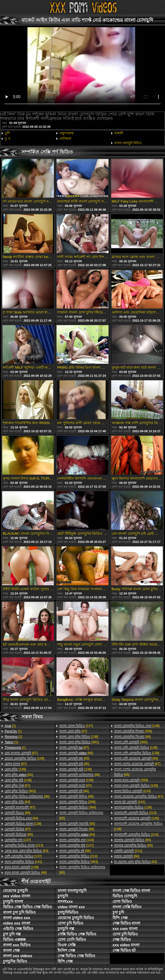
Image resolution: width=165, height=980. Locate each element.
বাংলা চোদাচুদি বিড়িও (128, 143)
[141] (23, 862)
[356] (133, 731)
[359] (131, 780)
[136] (136, 748)
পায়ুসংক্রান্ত (66, 133)
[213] (24, 845)
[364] (78, 807)
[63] (17, 802)
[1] (10, 726)
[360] (131, 742)
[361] (79, 742)
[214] (136, 835)
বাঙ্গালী (119, 133)
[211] (128, 851)
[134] (77, 840)
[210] (133, 791)
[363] (79, 862)
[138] (23, 824)
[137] (18, 840)
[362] (20, 791)
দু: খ (7, 139)
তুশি (7, 133)
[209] (77, 802)
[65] (19, 775)
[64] (21, 818)
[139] (24, 758)
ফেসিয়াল (65, 139)
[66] (27, 797)
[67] (21, 753)
